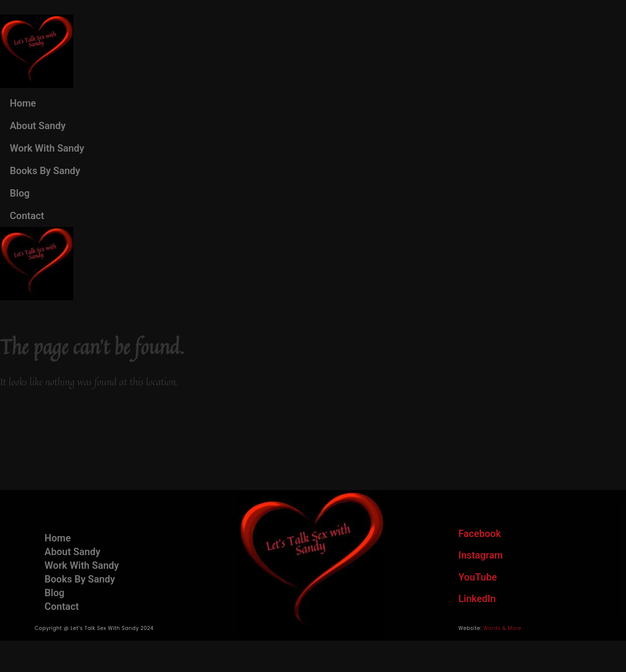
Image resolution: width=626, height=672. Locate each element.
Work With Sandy (47, 148)
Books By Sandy (45, 171)
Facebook (480, 534)
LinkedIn (477, 599)
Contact (27, 216)
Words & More (502, 628)
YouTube (478, 577)
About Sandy (38, 126)
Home (23, 103)
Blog (20, 193)
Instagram (481, 555)
